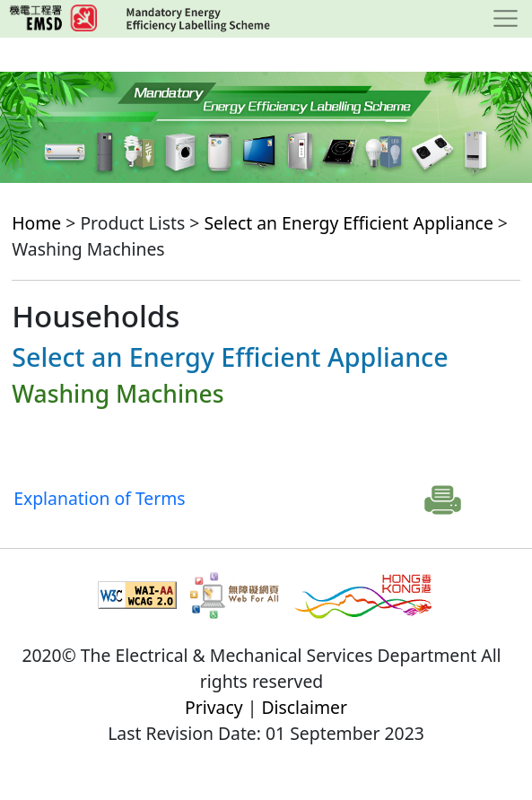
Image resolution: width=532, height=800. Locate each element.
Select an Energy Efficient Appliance (348, 223)
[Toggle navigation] (506, 19)
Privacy (214, 707)
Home (36, 223)
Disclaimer (304, 707)
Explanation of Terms (99, 498)
